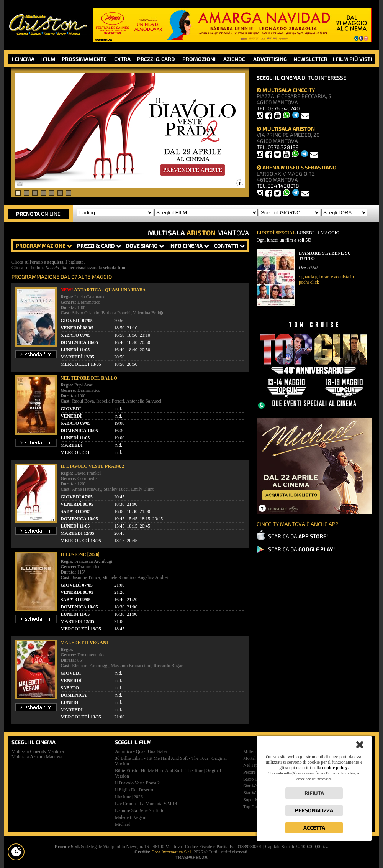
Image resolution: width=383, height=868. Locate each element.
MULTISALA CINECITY (286, 90)
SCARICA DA (298, 536)
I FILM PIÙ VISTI (352, 59)
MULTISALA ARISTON (286, 129)
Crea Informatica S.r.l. (172, 852)
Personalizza (314, 810)
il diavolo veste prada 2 (137, 783)
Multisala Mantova (38, 751)
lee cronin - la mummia (146, 804)
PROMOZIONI (199, 59)
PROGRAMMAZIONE (44, 246)
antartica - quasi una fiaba (141, 751)
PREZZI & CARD (156, 59)
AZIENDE (234, 59)
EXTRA (122, 59)
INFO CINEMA (189, 246)
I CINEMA (23, 59)
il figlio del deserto (134, 790)
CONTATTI (229, 246)
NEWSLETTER (310, 59)
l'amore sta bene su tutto (140, 810)
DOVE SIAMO (145, 246)
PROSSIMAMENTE (84, 59)
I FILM (48, 59)
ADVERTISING (270, 59)
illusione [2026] (130, 797)
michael (122, 824)
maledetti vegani (131, 817)
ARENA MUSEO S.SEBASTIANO (297, 167)
